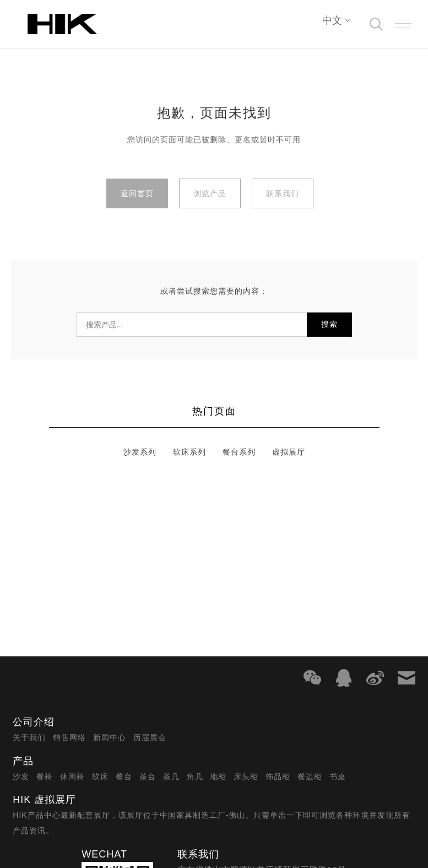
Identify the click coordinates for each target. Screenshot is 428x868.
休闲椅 (72, 777)
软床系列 (189, 452)
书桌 (338, 777)
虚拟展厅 (289, 452)
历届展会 (150, 737)
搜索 (329, 324)
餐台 (124, 777)
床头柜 (246, 777)
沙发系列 (140, 452)
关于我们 (29, 737)
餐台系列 (239, 452)
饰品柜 (278, 777)
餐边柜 (310, 777)
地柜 (218, 777)
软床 (100, 777)
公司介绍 (34, 722)
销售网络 (69, 737)
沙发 (21, 777)
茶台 (148, 777)
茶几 (171, 777)
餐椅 (45, 777)
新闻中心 (110, 737)
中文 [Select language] (337, 20)
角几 (195, 777)
